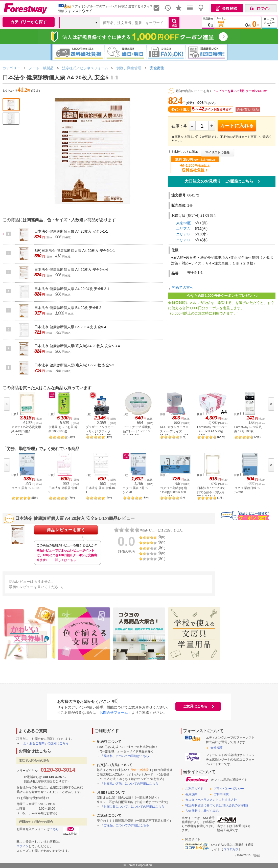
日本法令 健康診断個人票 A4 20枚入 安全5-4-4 (71, 270)
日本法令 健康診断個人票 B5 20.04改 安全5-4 (70, 327)
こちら (54, 829)
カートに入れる (237, 126)
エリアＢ (183, 234)
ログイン (22, 846)
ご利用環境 (221, 794)
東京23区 (183, 223)
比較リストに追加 (186, 152)
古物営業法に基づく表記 (202, 811)
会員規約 (191, 794)
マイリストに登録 (217, 152)
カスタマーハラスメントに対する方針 (211, 800)
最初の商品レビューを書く (194, 91)
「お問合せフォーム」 (114, 713)
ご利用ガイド (194, 789)
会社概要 (217, 748)
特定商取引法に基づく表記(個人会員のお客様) (217, 805)
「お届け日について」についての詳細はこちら (132, 807)
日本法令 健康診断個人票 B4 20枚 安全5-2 (68, 308)
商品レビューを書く (66, 530)
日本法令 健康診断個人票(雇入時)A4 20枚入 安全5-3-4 (77, 346)
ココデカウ (231, 849)
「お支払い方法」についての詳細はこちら (129, 784)
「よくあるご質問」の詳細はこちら (44, 743)
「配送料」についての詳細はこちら (125, 756)
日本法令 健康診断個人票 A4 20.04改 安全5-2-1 (72, 289)
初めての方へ (183, 287)
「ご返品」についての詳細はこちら (125, 825)
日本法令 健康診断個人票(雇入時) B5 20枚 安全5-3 (74, 365)
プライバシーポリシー (229, 789)
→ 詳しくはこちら (64, 560)
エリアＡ (183, 229)
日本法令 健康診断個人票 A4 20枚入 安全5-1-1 (71, 231)
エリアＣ (183, 240)
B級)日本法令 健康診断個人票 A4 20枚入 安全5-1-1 (75, 251)
